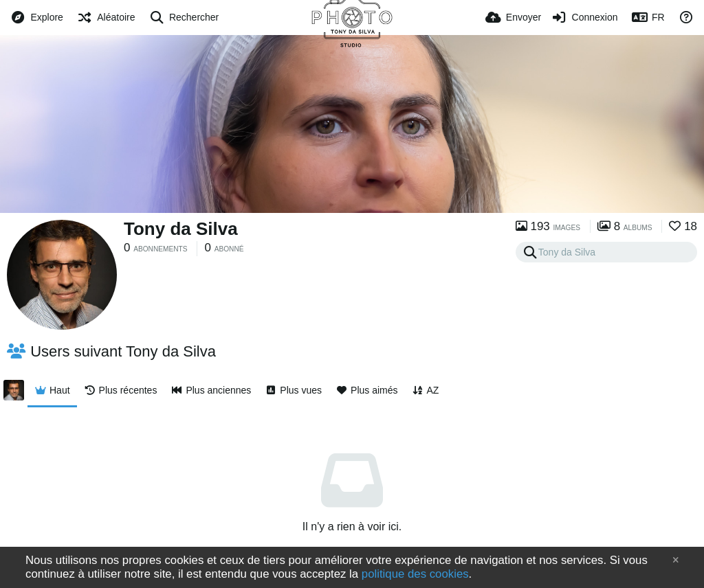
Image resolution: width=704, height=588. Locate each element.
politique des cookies (415, 574)
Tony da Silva (181, 229)
